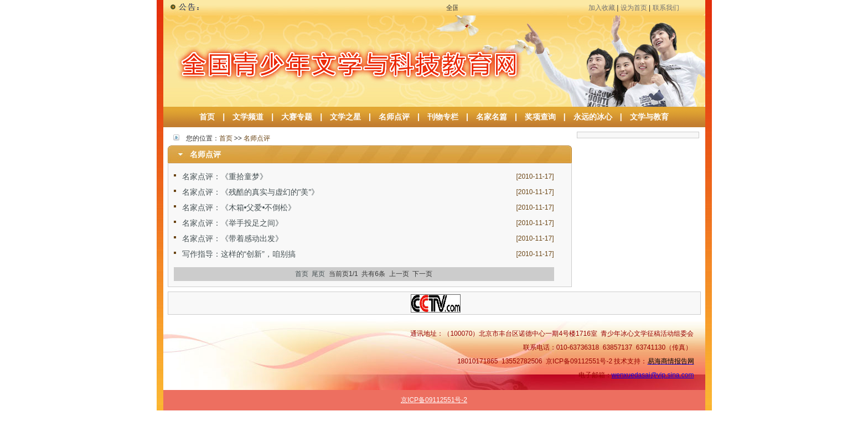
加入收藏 (602, 8)
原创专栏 (680, 430)
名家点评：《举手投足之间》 (232, 223)
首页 (207, 117)
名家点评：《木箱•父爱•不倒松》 (239, 207)
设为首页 (634, 8)
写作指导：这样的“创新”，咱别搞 (239, 254)
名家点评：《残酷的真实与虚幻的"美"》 (251, 192)
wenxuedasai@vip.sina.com (653, 375)
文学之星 (345, 117)
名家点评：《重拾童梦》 (225, 176)
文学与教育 (645, 117)
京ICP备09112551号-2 (434, 400)
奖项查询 (540, 117)
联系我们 (666, 8)
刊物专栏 (443, 117)
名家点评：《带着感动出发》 (232, 238)
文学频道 (248, 117)
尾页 (318, 274)
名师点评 (394, 117)
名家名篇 (492, 117)
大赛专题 (297, 117)
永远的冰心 (593, 117)
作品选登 (606, 430)
